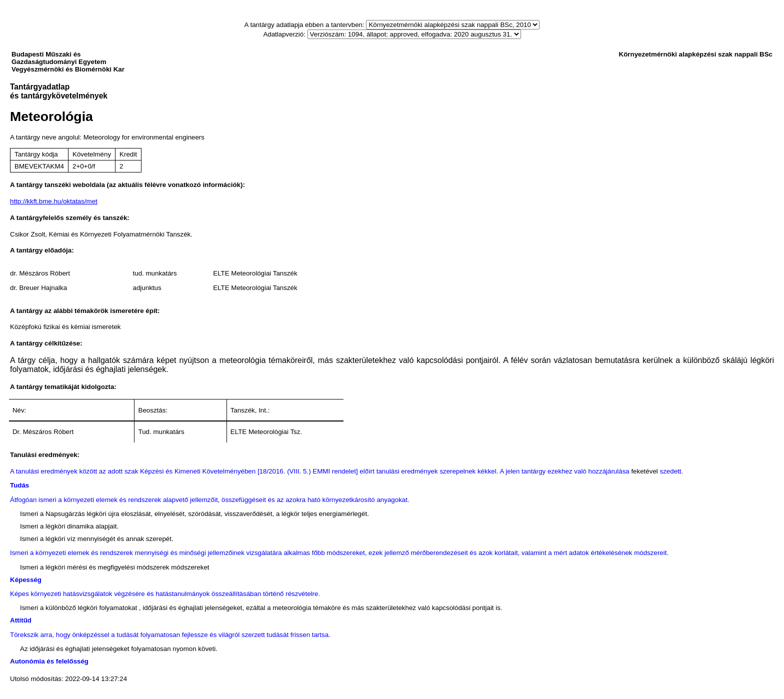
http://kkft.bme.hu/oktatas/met (54, 201)
